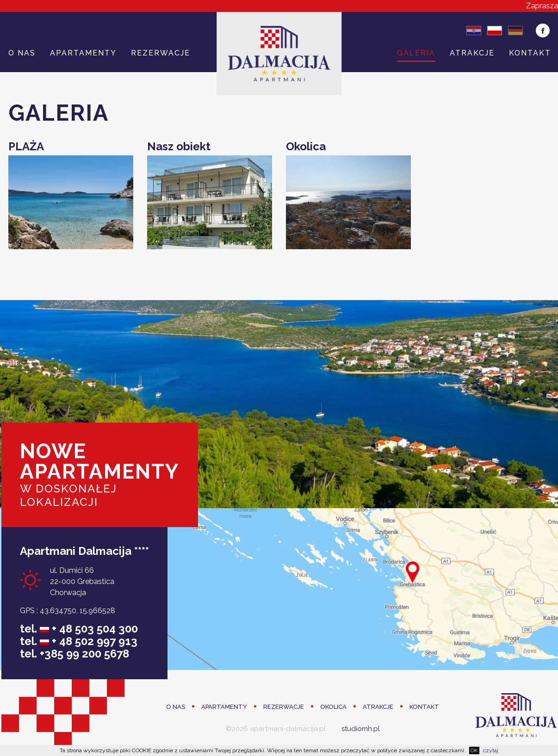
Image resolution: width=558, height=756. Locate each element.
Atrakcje (472, 53)
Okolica (333, 707)
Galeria (416, 53)
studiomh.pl (361, 729)
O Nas (22, 53)
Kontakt (530, 53)
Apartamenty (83, 53)
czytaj (491, 750)
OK (474, 750)
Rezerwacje (161, 53)
